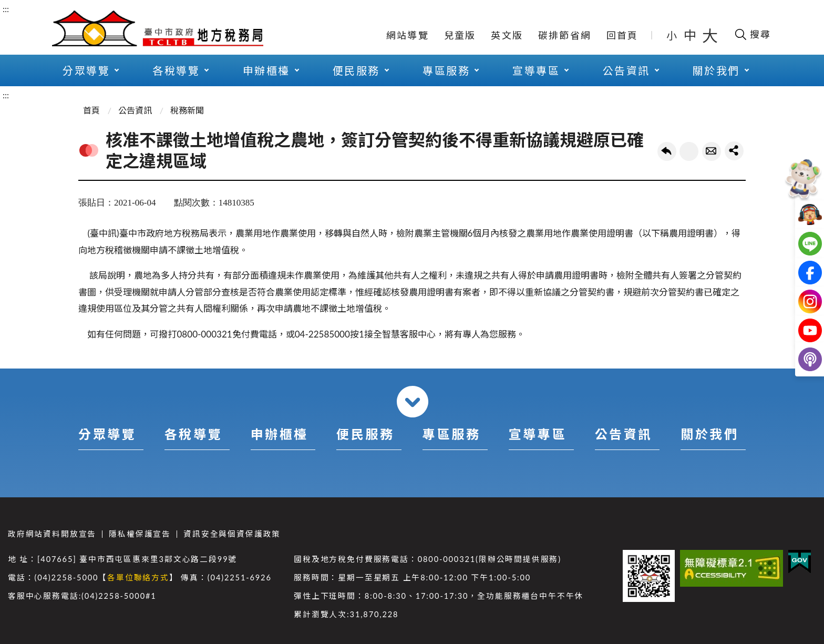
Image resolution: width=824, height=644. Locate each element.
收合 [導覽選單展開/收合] (413, 402)
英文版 (507, 35)
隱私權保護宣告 (140, 534)
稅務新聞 (187, 110)
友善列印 (689, 151)
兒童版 (460, 35)
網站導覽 (408, 35)
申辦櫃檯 (266, 70)
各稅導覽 (176, 70)
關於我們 (716, 70)
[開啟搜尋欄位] (752, 34)
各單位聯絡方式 (138, 577)
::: (6, 9)
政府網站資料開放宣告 (52, 534)
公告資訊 (626, 70)
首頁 (91, 110)
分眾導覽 (86, 70)
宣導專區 (536, 70)
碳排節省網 (565, 35)
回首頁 (622, 35)
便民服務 (356, 70)
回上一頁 (667, 151)
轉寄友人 (712, 151)
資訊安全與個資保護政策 (232, 534)
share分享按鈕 (734, 151)
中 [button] (691, 35)
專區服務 (446, 70)
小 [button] (672, 35)
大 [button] (710, 35)
